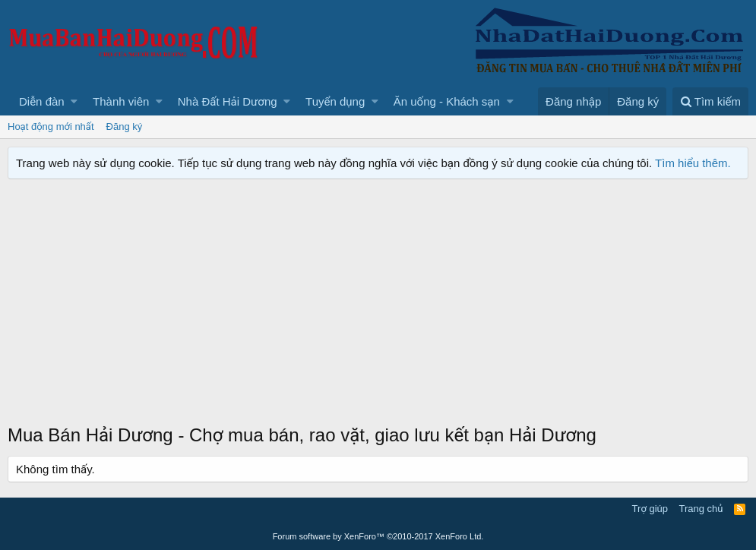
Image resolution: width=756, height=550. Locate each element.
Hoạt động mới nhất (51, 126)
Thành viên (121, 101)
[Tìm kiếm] (710, 101)
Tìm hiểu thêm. (693, 163)
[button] (74, 101)
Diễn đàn (42, 101)
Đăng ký (125, 126)
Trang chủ (701, 509)
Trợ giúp (650, 509)
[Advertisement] (378, 308)
